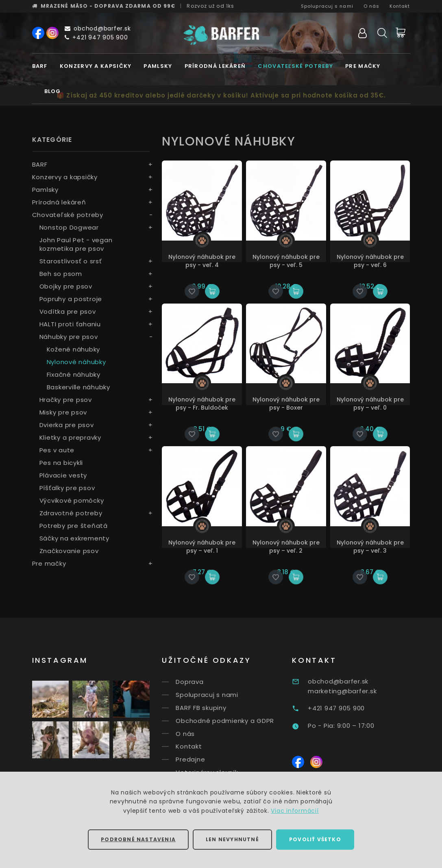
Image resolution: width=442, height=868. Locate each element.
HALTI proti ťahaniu (70, 324)
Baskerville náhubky (78, 387)
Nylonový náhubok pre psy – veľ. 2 (286, 547)
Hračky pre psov (66, 400)
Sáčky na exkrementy (74, 538)
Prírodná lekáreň (215, 66)
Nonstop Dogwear (69, 227)
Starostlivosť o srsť (71, 261)
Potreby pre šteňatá (74, 526)
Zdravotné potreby (71, 513)
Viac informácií (295, 811)
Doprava (205, 682)
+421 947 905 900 (96, 37)
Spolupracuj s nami (327, 6)
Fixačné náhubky (74, 374)
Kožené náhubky (74, 349)
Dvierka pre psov (67, 425)
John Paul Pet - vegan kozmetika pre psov (76, 244)
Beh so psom (61, 274)
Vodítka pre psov (68, 311)
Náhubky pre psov (69, 337)
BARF (40, 66)
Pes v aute (57, 450)
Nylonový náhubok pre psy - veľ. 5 (286, 261)
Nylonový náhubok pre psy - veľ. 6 (370, 261)
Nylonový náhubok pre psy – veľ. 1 (202, 547)
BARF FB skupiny (216, 708)
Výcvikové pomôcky (72, 500)
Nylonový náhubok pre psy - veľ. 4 (202, 261)
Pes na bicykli (61, 463)
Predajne (205, 759)
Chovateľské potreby (295, 66)
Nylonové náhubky (76, 362)
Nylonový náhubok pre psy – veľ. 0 (370, 404)
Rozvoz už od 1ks (210, 6)
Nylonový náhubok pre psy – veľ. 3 (370, 547)
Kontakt (400, 6)
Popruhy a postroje (71, 299)
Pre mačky (363, 66)
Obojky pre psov (66, 286)
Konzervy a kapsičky (96, 66)
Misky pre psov (63, 412)
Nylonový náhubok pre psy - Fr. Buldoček (202, 404)
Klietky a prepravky (70, 437)
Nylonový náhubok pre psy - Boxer (286, 404)
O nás (372, 6)
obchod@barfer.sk (98, 28)
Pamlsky (158, 66)
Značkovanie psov (69, 551)
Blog (53, 91)
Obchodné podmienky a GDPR (240, 721)
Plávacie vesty (63, 475)
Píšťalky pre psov (67, 488)
